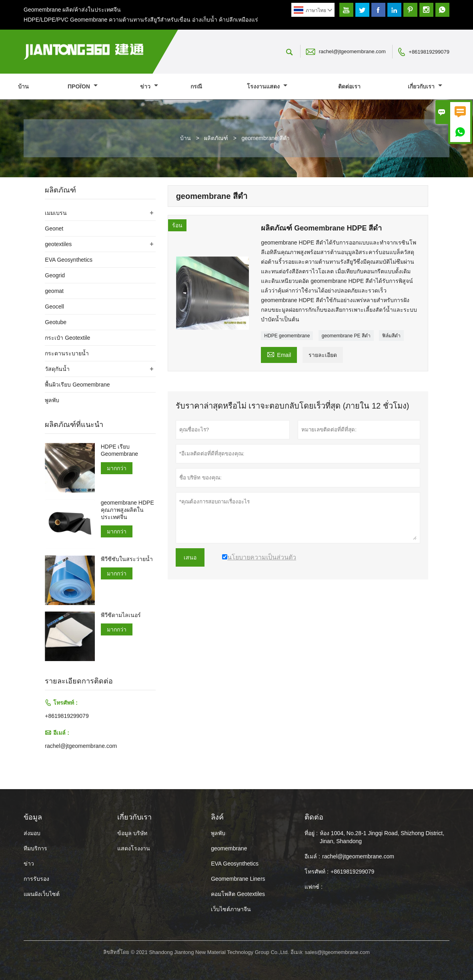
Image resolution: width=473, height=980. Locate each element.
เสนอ (190, 557)
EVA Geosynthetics (69, 260)
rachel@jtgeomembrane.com (352, 51)
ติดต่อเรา (349, 86)
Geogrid (55, 275)
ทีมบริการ (35, 848)
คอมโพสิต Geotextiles (238, 894)
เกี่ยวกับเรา (425, 86)
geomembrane (229, 848)
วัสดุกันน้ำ (57, 369)
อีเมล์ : (312, 856)
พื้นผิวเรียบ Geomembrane (77, 385)
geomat (54, 291)
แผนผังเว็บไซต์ (42, 894)
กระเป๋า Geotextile (67, 338)
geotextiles (58, 244)
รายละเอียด (323, 355)
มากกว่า (117, 468)
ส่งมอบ (32, 833)
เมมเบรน (56, 213)
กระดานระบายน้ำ (67, 353)
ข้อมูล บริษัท (132, 833)
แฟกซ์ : (314, 887)
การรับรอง (36, 879)
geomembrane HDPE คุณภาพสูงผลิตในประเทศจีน (127, 510)
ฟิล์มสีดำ (391, 336)
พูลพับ (52, 400)
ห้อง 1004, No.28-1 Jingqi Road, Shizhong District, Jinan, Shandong (382, 837)
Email (279, 354)
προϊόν (83, 86)
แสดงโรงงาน (134, 848)
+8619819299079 (429, 52)
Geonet (54, 228)
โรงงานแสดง (267, 86)
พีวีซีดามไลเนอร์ (121, 615)
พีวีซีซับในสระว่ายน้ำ (127, 559)
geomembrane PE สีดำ (346, 336)
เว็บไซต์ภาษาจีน (231, 909)
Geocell (54, 307)
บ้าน (23, 86)
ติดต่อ (314, 817)
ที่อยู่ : (311, 833)
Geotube (56, 322)
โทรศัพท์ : (317, 872)
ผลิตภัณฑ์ (216, 138)
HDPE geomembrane (287, 336)
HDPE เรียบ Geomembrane (119, 450)
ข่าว (149, 86)
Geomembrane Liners (238, 879)
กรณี (196, 86)
